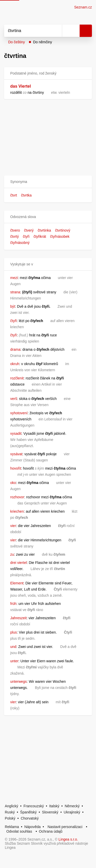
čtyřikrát (40, 236)
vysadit (16, 433)
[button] (48, 182)
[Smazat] (56, 31)
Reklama (12, 827)
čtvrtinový (63, 230)
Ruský (10, 812)
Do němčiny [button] (42, 42)
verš (14, 399)
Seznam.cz (83, 7)
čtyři (26, 236)
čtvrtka (26, 195)
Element (17, 583)
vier (13, 526)
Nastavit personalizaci (65, 827)
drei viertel (19, 563)
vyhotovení (19, 413)
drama (15, 349)
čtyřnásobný (20, 243)
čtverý (29, 230)
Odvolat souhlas (19, 831)
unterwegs (19, 681)
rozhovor (17, 497)
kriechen (17, 511)
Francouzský (34, 806)
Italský (54, 806)
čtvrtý (14, 236)
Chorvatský (30, 818)
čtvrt (14, 195)
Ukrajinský (72, 812)
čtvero (15, 230)
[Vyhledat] (27, 31)
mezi (14, 278)
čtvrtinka (44, 230)
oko (13, 483)
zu (12, 554)
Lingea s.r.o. (68, 839)
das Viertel (21, 86)
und (13, 647)
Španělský (29, 812)
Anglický (12, 806)
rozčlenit (17, 378)
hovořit (16, 468)
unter (14, 661)
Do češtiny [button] (17, 42)
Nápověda (33, 827)
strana (15, 292)
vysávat (16, 454)
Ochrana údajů (51, 831)
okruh (15, 364)
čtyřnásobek (60, 236)
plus (14, 632)
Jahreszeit (18, 618)
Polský (10, 818)
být (13, 306)
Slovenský (50, 812)
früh (13, 604)
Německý (72, 806)
